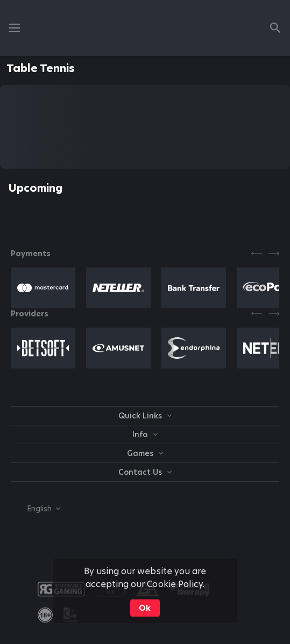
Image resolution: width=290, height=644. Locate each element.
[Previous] (257, 254)
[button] (43, 288)
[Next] (274, 254)
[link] (45, 615)
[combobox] (36, 509)
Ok (145, 608)
